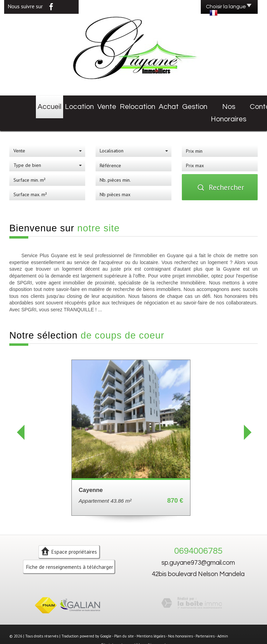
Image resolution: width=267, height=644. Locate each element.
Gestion (163, 104)
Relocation (112, 104)
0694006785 (198, 535)
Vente (85, 104)
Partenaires (205, 620)
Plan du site (124, 620)
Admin (223, 620)
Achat (140, 104)
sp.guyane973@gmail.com (198, 547)
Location (60, 104)
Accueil (34, 104)
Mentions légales (151, 620)
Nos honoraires (197, 104)
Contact (232, 104)
